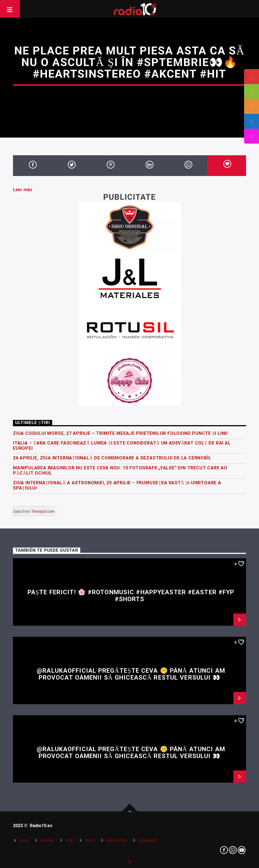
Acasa (24, 841)
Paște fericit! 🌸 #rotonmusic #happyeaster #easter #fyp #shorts (131, 595)
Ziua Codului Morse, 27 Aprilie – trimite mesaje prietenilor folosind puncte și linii (120, 433)
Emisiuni (47, 841)
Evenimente (148, 841)
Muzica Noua (117, 841)
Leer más (23, 190)
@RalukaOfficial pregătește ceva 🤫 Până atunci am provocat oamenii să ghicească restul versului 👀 (131, 674)
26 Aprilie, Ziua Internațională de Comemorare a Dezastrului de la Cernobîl (112, 458)
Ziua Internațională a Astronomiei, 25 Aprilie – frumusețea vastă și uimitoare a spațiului (117, 485)
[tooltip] (252, 77)
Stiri (69, 841)
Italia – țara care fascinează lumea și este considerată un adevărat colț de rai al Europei (122, 446)
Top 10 (90, 841)
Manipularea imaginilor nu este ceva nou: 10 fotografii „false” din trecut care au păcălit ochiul (120, 470)
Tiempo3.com (43, 511)
